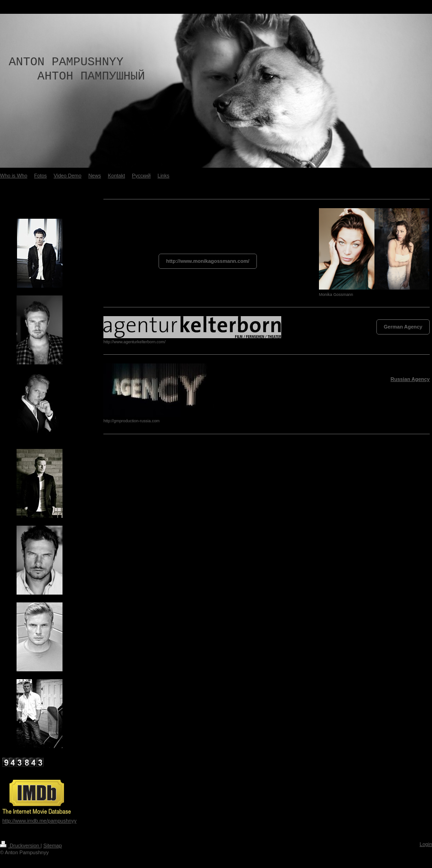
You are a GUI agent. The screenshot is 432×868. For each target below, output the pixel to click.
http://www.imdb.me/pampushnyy (39, 821)
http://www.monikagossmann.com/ (207, 261)
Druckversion (20, 845)
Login (426, 844)
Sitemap (52, 845)
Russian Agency (410, 379)
